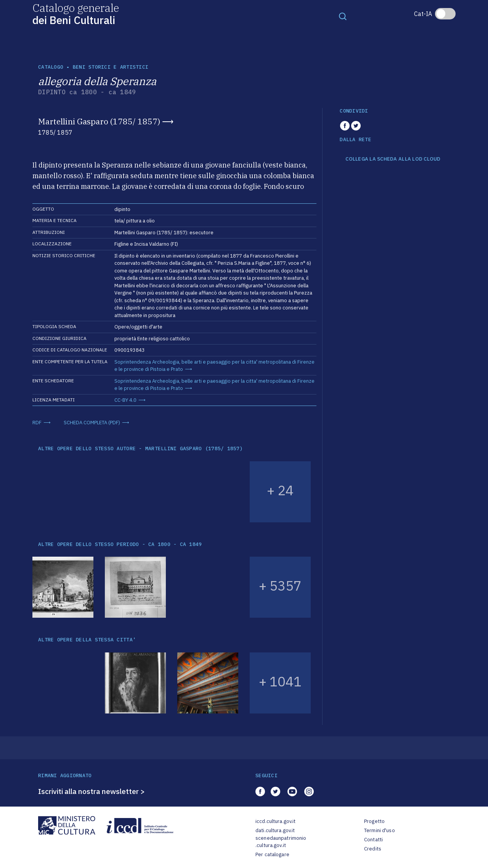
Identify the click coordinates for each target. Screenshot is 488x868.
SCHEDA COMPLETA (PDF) (92, 423)
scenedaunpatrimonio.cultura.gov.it (281, 842)
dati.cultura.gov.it (275, 830)
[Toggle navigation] (343, 16)
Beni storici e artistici (111, 67)
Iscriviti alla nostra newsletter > (91, 791)
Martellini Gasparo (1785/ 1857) (99, 121)
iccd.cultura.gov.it (275, 821)
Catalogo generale (76, 14)
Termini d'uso (380, 830)
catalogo (51, 67)
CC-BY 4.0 (125, 400)
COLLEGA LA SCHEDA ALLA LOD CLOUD (393, 159)
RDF (37, 423)
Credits (373, 849)
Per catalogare (272, 854)
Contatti (373, 840)
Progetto (374, 821)
